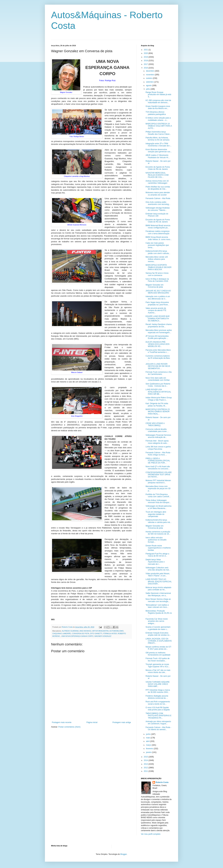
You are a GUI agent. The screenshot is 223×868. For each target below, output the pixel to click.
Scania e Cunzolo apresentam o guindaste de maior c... (158, 628)
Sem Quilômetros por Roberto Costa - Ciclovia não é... (158, 385)
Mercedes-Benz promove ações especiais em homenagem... (159, 331)
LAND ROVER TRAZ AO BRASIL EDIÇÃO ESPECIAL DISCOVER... (159, 582)
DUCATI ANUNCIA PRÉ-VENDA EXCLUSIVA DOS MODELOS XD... (157, 344)
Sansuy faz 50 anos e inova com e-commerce (157, 274)
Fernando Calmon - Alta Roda (158, 198)
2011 (146, 771)
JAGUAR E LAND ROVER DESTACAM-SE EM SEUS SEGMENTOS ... (158, 366)
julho (148, 89)
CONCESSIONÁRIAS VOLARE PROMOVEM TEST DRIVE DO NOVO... (159, 475)
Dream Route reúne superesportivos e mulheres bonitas (158, 548)
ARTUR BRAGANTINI (100, 631)
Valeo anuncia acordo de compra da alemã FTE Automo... (156, 310)
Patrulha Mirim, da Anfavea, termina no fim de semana (157, 139)
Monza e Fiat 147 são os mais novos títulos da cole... (158, 671)
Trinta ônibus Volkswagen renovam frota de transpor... (158, 501)
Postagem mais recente (62, 722)
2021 (146, 50)
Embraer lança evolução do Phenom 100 (157, 215)
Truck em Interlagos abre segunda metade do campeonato (156, 514)
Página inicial (92, 722)
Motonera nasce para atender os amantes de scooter (158, 194)
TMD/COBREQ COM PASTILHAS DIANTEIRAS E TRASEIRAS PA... (159, 716)
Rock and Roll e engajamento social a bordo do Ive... (158, 703)
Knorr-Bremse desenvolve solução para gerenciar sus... (159, 151)
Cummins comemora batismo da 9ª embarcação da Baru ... (158, 358)
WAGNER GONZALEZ (103, 636)
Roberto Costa (162, 782)
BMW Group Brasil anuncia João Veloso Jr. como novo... (159, 238)
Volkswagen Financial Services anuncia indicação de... (158, 436)
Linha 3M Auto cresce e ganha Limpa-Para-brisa (158, 448)
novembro (150, 75)
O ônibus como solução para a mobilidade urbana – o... (158, 119)
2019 (146, 57)
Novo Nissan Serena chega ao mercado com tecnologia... (158, 600)
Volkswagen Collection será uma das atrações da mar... (158, 569)
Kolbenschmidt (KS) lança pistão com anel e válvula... (158, 252)
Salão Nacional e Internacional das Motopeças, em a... (158, 594)
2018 (146, 61)
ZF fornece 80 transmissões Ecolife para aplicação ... (157, 337)
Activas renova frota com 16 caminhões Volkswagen (157, 182)
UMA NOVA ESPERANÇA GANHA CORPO (77, 636)
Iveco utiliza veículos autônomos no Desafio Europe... (156, 540)
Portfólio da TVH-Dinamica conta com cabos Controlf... (158, 495)
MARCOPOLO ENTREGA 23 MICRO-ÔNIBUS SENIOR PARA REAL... (158, 412)
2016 (146, 68)
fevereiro (150, 749)
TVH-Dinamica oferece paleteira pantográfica (156, 113)
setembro (150, 82)
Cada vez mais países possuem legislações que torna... (157, 245)
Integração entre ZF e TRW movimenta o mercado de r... (159, 145)
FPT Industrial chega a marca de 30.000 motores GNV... (158, 691)
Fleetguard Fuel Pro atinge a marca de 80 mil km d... (157, 555)
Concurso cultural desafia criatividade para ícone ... (157, 430)
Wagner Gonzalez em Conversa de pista (155, 286)
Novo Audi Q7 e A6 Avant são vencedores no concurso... (158, 468)
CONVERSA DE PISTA (81, 633)
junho (149, 734)
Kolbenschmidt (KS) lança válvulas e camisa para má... (159, 521)
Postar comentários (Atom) (69, 727)
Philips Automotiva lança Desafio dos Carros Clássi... (158, 133)
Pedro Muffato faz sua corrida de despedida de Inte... (158, 188)
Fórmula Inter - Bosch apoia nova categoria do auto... (157, 442)
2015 (146, 757)
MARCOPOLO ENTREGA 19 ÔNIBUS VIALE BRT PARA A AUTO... (159, 126)
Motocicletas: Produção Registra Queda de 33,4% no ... (159, 613)
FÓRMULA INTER (110, 633)
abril (148, 741)
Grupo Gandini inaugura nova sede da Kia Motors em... (158, 107)
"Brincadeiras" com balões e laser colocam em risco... (157, 606)
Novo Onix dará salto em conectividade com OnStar (158, 379)
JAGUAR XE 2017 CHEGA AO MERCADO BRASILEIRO (158, 292)
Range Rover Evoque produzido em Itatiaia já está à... (158, 95)
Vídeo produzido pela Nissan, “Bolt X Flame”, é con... (158, 575)
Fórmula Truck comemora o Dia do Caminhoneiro (159, 373)
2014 (146, 760)
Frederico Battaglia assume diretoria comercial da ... (157, 697)
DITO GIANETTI (96, 633)
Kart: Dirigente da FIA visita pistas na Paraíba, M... (157, 405)
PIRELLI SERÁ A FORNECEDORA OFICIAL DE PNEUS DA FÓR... (158, 461)
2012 (146, 768)
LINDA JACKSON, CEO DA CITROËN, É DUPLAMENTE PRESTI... (159, 641)
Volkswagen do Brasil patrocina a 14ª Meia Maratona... (159, 507)
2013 (146, 764)
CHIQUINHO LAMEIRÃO (62, 633)
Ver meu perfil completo (151, 834)
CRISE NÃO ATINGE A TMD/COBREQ (155, 424)
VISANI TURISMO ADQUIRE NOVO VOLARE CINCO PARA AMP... (158, 684)
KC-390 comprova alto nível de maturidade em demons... (158, 101)
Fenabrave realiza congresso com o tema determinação (158, 232)
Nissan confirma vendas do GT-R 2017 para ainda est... (159, 648)
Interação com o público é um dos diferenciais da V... (158, 298)
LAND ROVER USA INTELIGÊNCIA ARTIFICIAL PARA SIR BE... (158, 392)
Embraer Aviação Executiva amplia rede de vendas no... (158, 634)
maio (148, 738)
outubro (149, 78)
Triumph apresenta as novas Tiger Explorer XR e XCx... (158, 665)
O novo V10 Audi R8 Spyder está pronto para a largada (158, 709)
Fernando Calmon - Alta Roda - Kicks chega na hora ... (158, 454)
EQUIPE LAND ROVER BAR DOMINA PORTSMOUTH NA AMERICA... (158, 319)
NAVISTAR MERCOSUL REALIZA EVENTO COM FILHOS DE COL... (157, 175)
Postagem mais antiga (122, 722)
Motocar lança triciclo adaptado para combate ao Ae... (158, 589)
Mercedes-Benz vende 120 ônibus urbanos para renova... (157, 259)
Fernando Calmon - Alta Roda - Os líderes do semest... (158, 728)
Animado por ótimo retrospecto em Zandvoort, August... (158, 723)
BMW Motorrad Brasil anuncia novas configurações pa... (158, 227)
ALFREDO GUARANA (70, 631)
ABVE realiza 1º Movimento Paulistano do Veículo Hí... (158, 156)
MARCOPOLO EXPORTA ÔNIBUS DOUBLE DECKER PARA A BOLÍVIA (159, 267)
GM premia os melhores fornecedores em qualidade (158, 654)
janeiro (149, 752)
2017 (146, 64)
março (149, 745)
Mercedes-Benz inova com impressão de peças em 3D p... (158, 489)
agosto (149, 85)
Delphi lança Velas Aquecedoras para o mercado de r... (155, 562)
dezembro (150, 71)
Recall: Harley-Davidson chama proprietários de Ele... (159, 325)
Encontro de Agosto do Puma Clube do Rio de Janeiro (158, 168)
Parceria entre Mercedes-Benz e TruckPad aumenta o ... (158, 351)
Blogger (124, 854)
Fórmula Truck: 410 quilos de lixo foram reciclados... (158, 660)
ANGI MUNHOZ (85, 631)
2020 (146, 53)
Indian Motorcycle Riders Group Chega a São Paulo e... (159, 399)
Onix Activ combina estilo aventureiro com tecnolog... (158, 203)
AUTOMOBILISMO (117, 631)
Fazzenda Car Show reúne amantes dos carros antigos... (157, 621)
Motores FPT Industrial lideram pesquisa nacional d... (158, 482)
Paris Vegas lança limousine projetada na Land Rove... (157, 303)
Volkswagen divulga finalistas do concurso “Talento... (158, 209)
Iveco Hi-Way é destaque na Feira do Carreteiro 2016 (157, 280)
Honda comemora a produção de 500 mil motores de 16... (158, 533)
